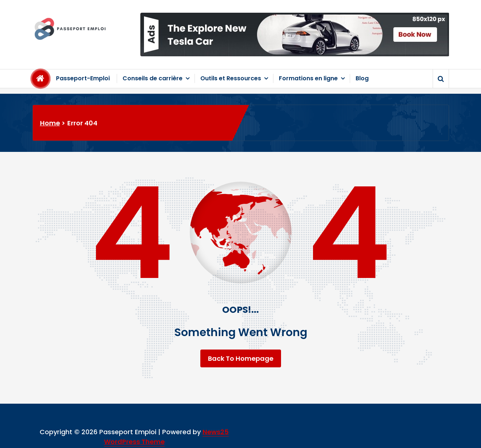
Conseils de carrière (153, 78)
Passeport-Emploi (83, 78)
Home (50, 123)
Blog (362, 78)
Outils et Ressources (231, 78)
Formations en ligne (308, 78)
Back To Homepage (241, 358)
